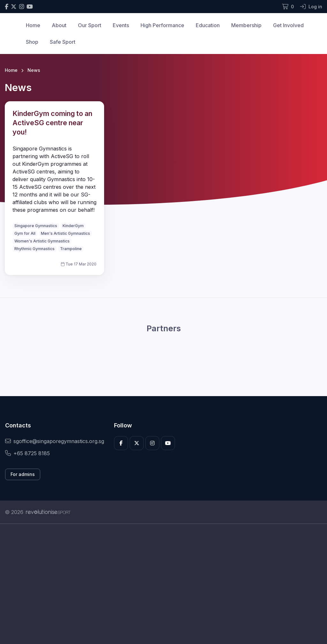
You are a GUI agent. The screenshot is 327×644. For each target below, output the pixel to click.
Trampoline (71, 249)
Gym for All (25, 233)
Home (33, 25)
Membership (246, 25)
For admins (23, 474)
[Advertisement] (163, 584)
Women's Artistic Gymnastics (42, 241)
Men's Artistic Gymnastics (65, 233)
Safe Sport (63, 42)
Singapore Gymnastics (36, 226)
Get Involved (288, 25)
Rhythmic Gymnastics (34, 249)
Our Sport (90, 25)
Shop (32, 42)
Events (121, 25)
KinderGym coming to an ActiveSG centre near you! (52, 123)
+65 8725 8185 (27, 453)
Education (208, 25)
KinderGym (73, 226)
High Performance (162, 25)
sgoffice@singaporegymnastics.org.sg (55, 441)
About (59, 25)
